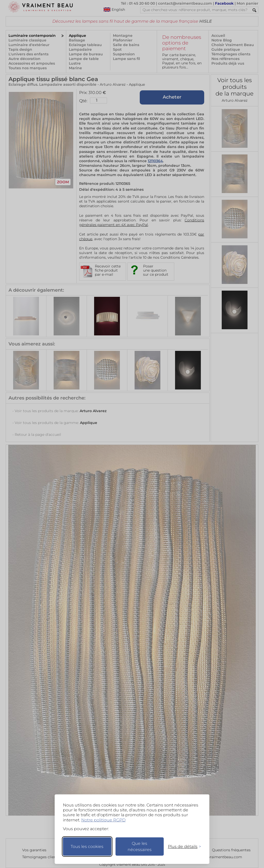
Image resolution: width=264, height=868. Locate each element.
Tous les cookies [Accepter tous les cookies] (87, 847)
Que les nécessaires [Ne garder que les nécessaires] (140, 847)
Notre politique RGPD (103, 820)
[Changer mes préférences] (182, 847)
